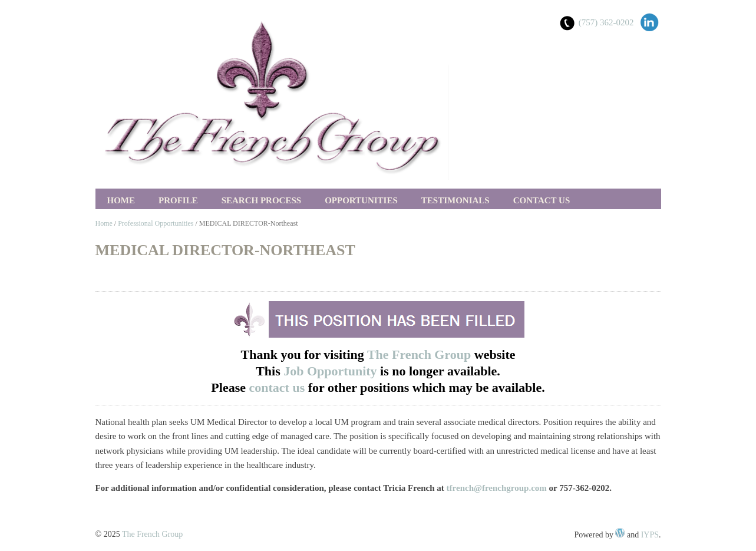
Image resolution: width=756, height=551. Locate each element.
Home (121, 200)
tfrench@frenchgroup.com (497, 488)
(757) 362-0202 (606, 22)
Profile (178, 200)
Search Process (261, 200)
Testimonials (455, 200)
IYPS (650, 535)
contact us (279, 387)
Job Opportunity (332, 371)
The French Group (419, 354)
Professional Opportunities (156, 223)
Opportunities (361, 200)
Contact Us (542, 200)
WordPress (620, 533)
